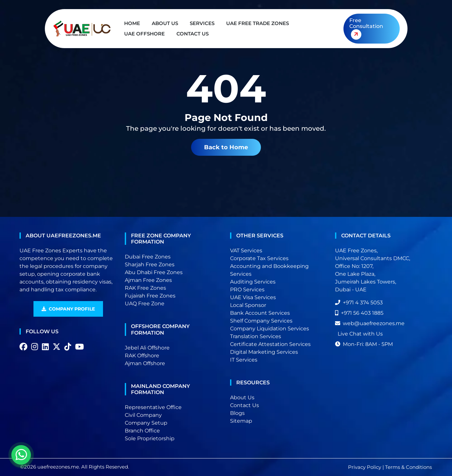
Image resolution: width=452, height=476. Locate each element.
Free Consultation (366, 30)
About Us (165, 23)
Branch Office (142, 431)
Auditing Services (253, 282)
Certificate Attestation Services (270, 344)
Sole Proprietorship (150, 438)
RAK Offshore (142, 356)
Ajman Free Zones (148, 280)
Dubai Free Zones (148, 257)
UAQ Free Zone (145, 304)
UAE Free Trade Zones (258, 23)
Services (202, 23)
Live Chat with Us (360, 334)
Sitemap (241, 421)
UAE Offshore (144, 34)
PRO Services (247, 290)
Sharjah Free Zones (150, 264)
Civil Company (143, 415)
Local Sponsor (248, 305)
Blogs (237, 413)
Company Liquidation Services (270, 329)
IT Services (244, 360)
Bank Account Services (260, 313)
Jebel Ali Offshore (147, 348)
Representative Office (153, 407)
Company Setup (146, 423)
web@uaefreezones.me (370, 323)
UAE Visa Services (253, 297)
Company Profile (68, 309)
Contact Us (193, 34)
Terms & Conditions (408, 467)
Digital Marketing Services (264, 352)
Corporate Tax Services (259, 258)
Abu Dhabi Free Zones (154, 272)
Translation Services (256, 336)
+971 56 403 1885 (359, 313)
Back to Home (226, 147)
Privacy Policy (365, 467)
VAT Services (246, 251)
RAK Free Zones (145, 288)
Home (132, 23)
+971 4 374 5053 (359, 303)
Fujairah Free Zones (150, 296)
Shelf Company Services (261, 321)
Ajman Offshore (145, 363)
